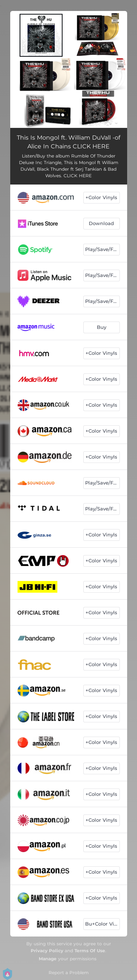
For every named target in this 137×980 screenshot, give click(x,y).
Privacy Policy (47, 951)
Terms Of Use (90, 951)
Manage (48, 959)
